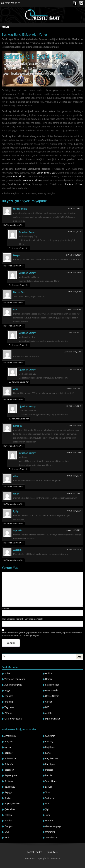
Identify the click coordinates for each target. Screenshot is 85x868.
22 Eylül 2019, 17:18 (74, 369)
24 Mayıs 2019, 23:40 (73, 309)
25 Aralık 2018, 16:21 (73, 255)
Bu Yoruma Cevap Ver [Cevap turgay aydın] (13, 225)
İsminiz (5, 608)
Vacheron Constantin (15, 679)
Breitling (9, 702)
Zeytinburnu (51, 838)
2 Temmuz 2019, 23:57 (73, 389)
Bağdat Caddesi (35, 852)
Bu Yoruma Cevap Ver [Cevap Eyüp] (13, 523)
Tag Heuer (10, 707)
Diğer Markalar (53, 719)
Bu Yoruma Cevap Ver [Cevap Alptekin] (13, 543)
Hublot (49, 673)
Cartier (49, 702)
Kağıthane (50, 747)
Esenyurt (9, 826)
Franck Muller (52, 690)
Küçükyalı (50, 764)
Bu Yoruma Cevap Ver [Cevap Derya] (13, 266)
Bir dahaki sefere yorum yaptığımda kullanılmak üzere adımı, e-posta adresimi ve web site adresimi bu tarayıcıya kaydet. (42, 634)
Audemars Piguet (13, 685)
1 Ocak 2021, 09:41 (74, 476)
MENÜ (5, 27)
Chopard (9, 696)
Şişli (47, 809)
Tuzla (48, 815)
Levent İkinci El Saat (32, 180)
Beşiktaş (9, 781)
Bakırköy (9, 764)
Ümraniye (50, 832)
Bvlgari (8, 690)
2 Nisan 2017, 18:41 (74, 208)
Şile (47, 804)
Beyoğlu (8, 792)
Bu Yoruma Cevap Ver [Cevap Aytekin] (13, 560)
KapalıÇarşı (52, 852)
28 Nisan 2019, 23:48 (73, 272)
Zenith (48, 713)
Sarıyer (49, 787)
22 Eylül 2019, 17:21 (74, 332)
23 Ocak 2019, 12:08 (74, 292)
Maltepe (49, 770)
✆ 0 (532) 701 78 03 (11, 3)
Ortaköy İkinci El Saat (19, 184)
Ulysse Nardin (52, 696)
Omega (49, 679)
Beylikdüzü (10, 787)
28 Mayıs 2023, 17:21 (73, 530)
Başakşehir (10, 770)
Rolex (7, 673)
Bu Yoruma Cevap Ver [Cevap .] (13, 363)
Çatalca (8, 815)
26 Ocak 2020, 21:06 (74, 453)
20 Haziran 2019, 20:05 (73, 352)
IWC (47, 707)
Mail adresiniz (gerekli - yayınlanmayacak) (22, 619)
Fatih (7, 838)
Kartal (48, 753)
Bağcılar (8, 753)
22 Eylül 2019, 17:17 (74, 406)
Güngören (50, 736)
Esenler (8, 821)
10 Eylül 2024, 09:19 (74, 549)
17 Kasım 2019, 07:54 (73, 425)
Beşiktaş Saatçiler (46, 193)
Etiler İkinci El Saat (17, 176)
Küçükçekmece (53, 759)
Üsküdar (49, 821)
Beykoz (8, 798)
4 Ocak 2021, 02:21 (74, 511)
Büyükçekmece (12, 804)
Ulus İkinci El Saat (73, 184)
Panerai (8, 713)
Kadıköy (49, 742)
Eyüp (7, 832)
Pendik (49, 775)
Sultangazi (50, 798)
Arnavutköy (10, 736)
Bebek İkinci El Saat (46, 173)
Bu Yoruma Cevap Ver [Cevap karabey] (13, 446)
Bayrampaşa (11, 775)
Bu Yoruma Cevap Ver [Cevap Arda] (13, 399)
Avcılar (8, 747)
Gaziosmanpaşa (53, 826)
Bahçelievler (11, 759)
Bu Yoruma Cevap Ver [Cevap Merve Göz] (13, 302)
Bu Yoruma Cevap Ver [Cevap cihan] (13, 487)
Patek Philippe (52, 685)
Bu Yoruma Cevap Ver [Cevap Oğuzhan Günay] (19, 248)
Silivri (48, 792)
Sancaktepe (51, 781)
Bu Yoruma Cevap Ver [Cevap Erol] (13, 326)
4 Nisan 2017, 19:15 (74, 232)
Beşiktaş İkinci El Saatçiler (24, 193)
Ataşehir (9, 742)
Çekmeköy (10, 809)
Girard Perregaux (13, 719)
